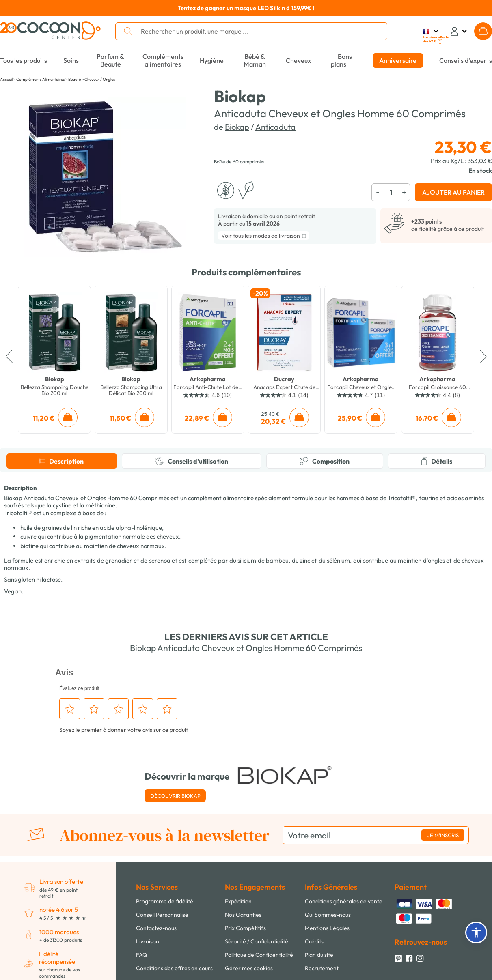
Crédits (314, 941)
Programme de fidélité (165, 901)
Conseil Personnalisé (162, 915)
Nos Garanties (243, 915)
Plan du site (319, 955)
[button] (476, 933)
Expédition (238, 901)
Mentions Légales (327, 928)
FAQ (141, 955)
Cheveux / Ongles (100, 79)
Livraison (148, 941)
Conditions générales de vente (344, 901)
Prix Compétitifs (245, 928)
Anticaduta (275, 127)
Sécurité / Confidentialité (257, 941)
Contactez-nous (156, 928)
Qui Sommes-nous (328, 915)
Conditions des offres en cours (174, 968)
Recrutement (322, 968)
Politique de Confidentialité (259, 955)
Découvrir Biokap (175, 796)
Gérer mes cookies (249, 968)
